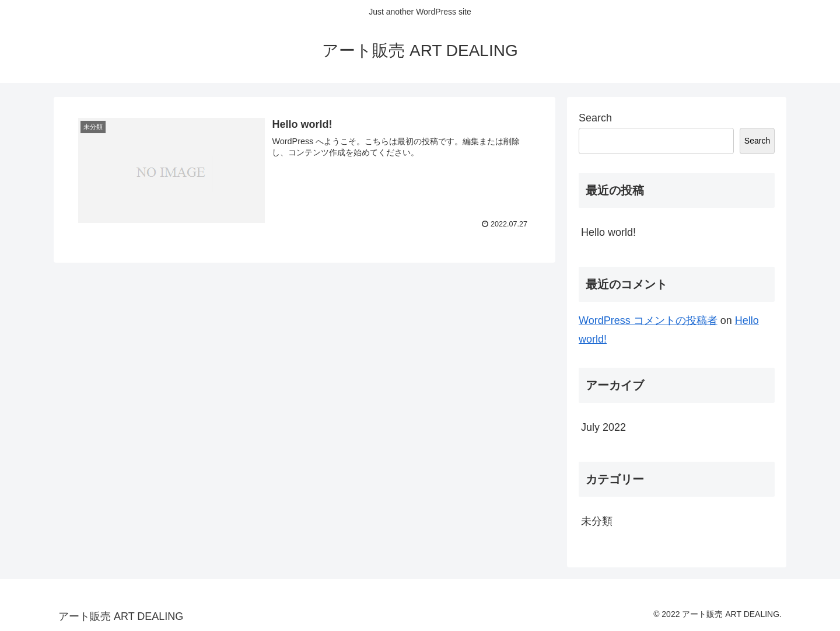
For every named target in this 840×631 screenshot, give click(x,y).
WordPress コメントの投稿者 (648, 320)
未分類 (597, 521)
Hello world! (608, 232)
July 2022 (603, 427)
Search (595, 118)
